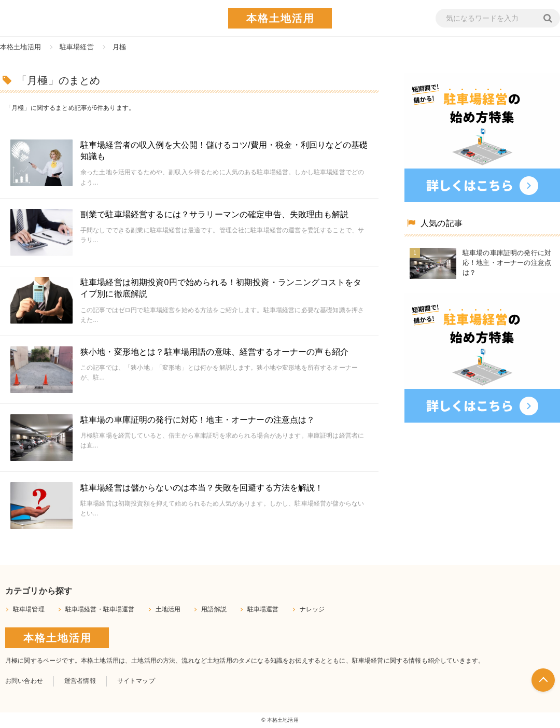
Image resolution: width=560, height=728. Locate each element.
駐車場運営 (263, 609)
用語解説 (214, 609)
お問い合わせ (24, 681)
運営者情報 (80, 681)
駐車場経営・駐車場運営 (100, 609)
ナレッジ (312, 609)
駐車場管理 (29, 609)
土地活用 (168, 609)
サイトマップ (136, 681)
